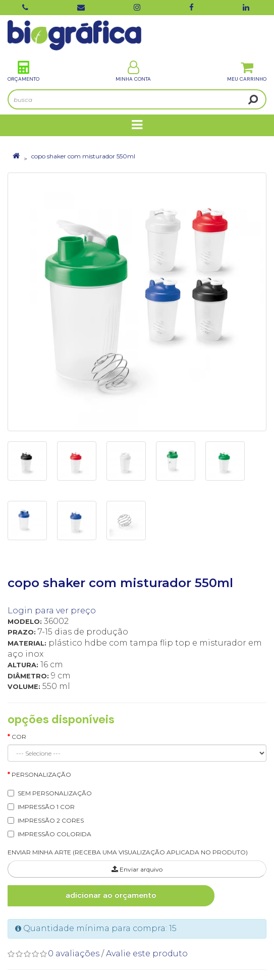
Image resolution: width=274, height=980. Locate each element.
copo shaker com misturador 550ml (83, 156)
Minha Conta (133, 71)
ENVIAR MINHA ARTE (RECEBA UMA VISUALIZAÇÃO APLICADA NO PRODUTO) (128, 852)
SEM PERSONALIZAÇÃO (55, 793)
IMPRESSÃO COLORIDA (54, 834)
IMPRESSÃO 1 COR (46, 807)
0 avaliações (74, 954)
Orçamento (23, 71)
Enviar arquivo (137, 869)
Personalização (41, 774)
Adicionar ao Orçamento (111, 895)
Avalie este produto (147, 954)
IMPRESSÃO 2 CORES (51, 820)
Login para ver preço (52, 611)
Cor (19, 737)
